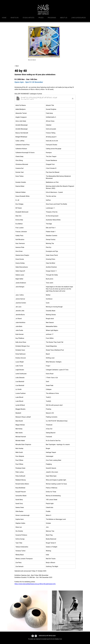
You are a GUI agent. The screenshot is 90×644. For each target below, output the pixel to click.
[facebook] (81, 2)
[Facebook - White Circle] (33, 636)
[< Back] (20, 66)
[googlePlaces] (78, 2)
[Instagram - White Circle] (36, 636)
